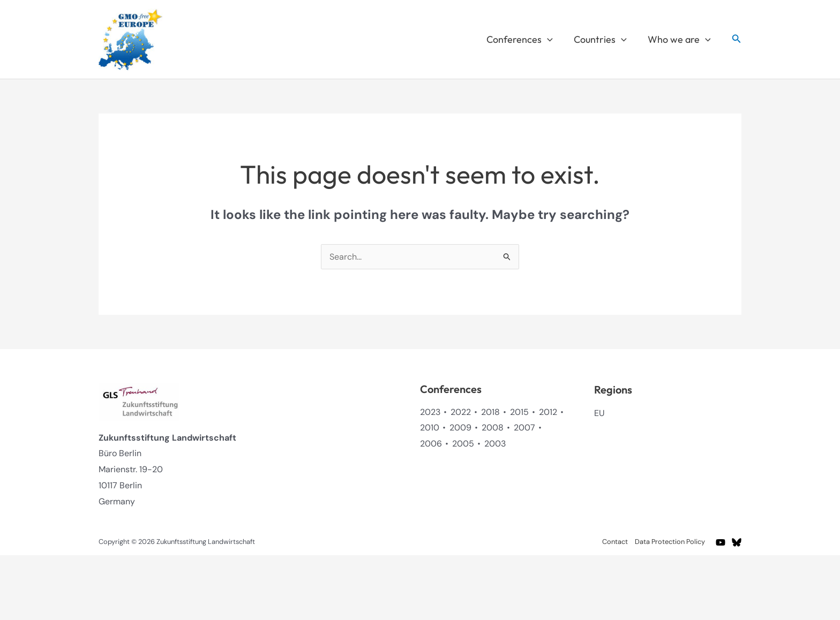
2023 (430, 412)
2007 (524, 428)
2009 (460, 428)
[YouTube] (721, 542)
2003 (495, 444)
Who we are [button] (680, 40)
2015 (519, 412)
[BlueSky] (737, 542)
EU (599, 413)
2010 (430, 428)
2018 (490, 412)
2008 (493, 428)
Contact (615, 542)
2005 (463, 444)
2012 (548, 412)
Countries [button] (602, 40)
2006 (431, 444)
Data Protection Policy (670, 542)
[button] (551, 40)
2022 (461, 412)
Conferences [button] (523, 40)
